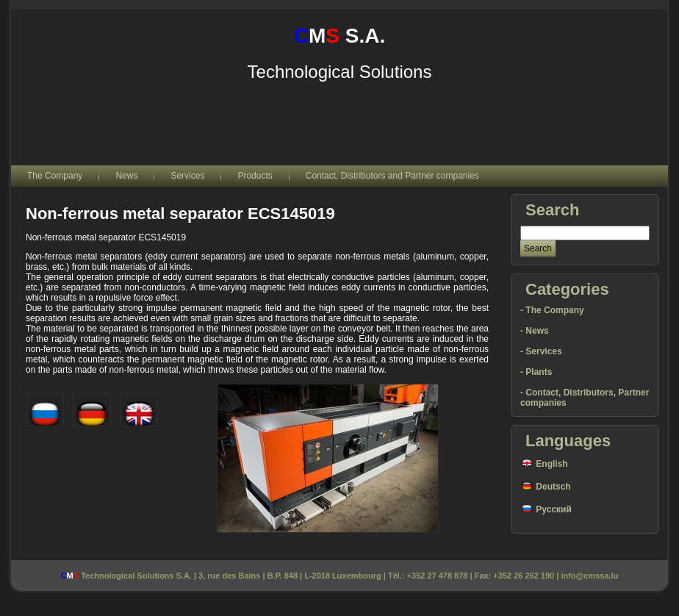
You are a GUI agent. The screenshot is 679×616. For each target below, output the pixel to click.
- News (535, 331)
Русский (546, 509)
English (544, 464)
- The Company (552, 310)
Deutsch (546, 487)
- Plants (536, 372)
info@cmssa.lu (589, 576)
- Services (541, 351)
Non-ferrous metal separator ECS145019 (180, 214)
